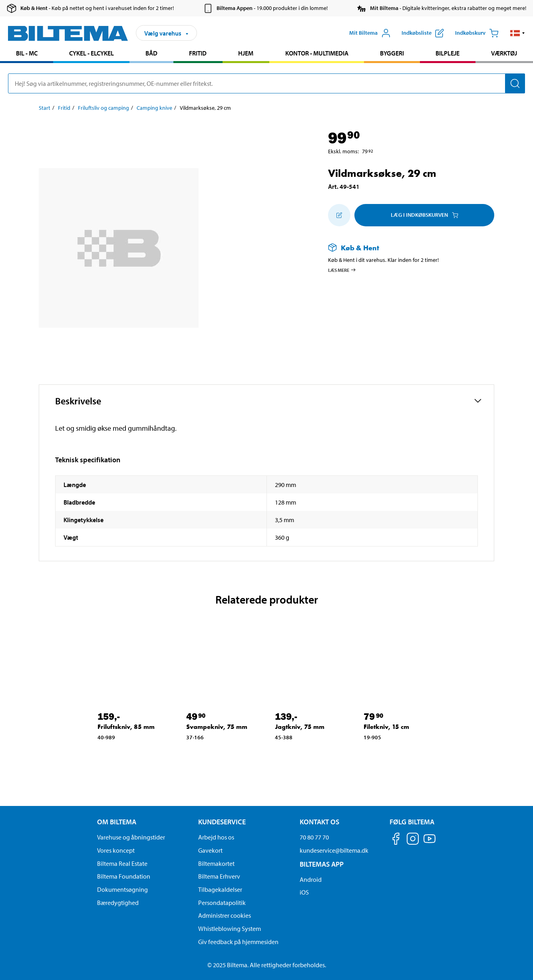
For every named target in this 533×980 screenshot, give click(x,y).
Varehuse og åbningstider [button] (131, 837)
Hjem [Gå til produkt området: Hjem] (246, 53)
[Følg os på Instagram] (413, 840)
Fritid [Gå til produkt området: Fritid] (198, 53)
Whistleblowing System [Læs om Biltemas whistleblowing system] (230, 929)
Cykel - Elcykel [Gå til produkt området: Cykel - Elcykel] (91, 53)
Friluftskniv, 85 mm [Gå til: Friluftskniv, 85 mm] (126, 727)
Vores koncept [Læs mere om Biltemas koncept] (116, 850)
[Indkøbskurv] (477, 33)
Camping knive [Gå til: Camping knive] (154, 108)
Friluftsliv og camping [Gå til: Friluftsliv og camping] (103, 108)
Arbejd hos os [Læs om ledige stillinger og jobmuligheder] (216, 837)
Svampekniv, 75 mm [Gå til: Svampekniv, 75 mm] (217, 727)
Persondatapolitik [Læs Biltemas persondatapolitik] (222, 903)
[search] (266, 83)
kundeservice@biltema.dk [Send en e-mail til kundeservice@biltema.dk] (334, 850)
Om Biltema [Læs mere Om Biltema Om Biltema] (117, 822)
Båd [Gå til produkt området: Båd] (151, 53)
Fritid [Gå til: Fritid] (64, 108)
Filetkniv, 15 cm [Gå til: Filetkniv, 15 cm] (386, 727)
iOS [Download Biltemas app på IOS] (304, 892)
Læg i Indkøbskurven (425, 215)
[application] (517, 962)
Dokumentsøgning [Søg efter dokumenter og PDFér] (122, 889)
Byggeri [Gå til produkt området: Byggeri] (392, 53)
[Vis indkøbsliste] (423, 33)
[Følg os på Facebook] (396, 840)
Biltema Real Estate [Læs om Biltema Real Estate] (122, 863)
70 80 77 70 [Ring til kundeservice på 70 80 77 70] (314, 837)
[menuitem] (27, 54)
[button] (518, 33)
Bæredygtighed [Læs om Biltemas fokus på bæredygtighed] (118, 903)
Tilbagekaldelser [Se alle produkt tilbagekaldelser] (220, 889)
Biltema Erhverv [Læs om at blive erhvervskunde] (219, 876)
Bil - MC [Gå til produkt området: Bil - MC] (27, 53)
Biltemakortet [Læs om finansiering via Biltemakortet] (216, 863)
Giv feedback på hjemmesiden (238, 942)
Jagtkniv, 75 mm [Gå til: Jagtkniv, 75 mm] (300, 727)
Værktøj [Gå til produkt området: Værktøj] (504, 53)
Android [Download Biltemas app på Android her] (311, 879)
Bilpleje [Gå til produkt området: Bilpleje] (447, 53)
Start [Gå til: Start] (45, 108)
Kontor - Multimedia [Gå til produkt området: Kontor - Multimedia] (317, 53)
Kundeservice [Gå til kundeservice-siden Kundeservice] (222, 822)
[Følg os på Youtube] (430, 842)
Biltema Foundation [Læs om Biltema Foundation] (124, 876)
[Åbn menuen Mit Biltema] (370, 33)
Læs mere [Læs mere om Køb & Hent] (342, 270)
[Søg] (515, 83)
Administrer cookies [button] (225, 915)
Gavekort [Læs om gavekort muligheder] (210, 850)
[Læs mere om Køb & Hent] (403, 248)
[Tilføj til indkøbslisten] (339, 215)
